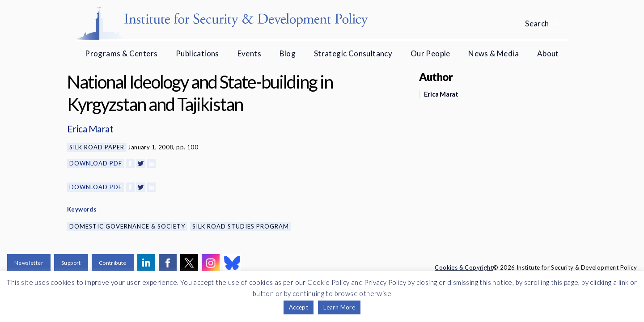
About (548, 53)
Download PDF (96, 163)
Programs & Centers (121, 53)
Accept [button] (299, 307)
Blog (288, 53)
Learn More (339, 307)
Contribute (113, 263)
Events (249, 53)
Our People (430, 53)
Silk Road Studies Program (241, 226)
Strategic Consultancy (353, 53)
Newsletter (29, 263)
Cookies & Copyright (464, 267)
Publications (197, 53)
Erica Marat (90, 129)
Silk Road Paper (97, 147)
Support (71, 263)
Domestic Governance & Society (127, 226)
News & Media (494, 53)
